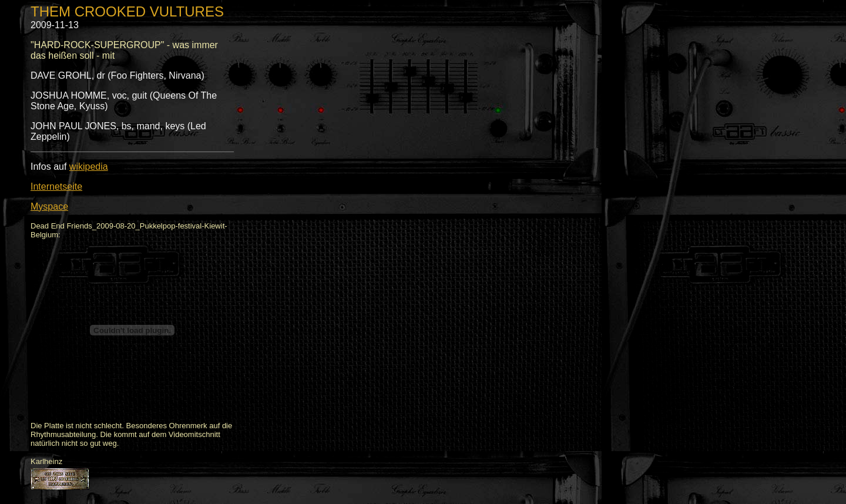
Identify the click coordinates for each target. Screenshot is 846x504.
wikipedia (89, 167)
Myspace (49, 206)
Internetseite (56, 187)
